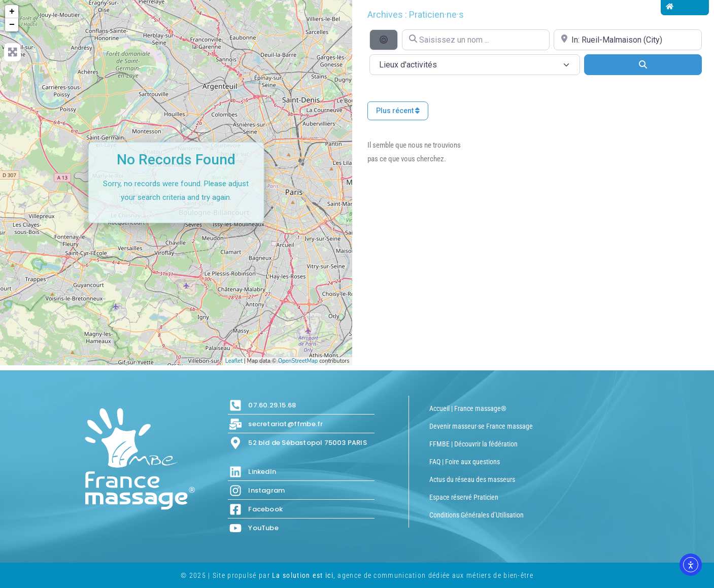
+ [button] (12, 12)
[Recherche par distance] (384, 40)
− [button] (12, 25)
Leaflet (234, 361)
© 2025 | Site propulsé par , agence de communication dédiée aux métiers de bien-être (357, 575)
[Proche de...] (628, 40)
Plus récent (398, 111)
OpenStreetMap (298, 361)
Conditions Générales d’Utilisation (477, 515)
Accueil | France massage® (468, 408)
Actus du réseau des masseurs (472, 479)
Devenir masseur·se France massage (481, 426)
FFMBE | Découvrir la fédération (473, 444)
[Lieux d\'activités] (475, 65)
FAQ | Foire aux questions (465, 462)
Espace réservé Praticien (464, 497)
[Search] (643, 64)
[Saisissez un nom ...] (476, 40)
